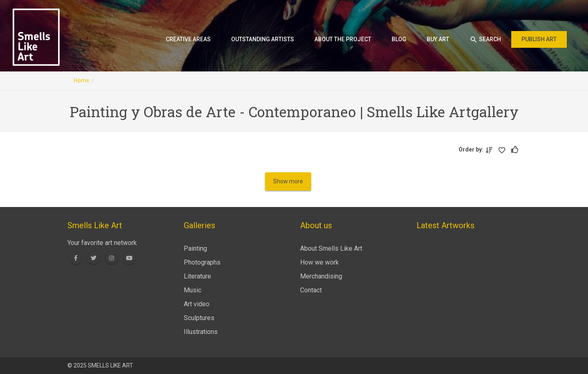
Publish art (539, 39)
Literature (197, 276)
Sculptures (199, 318)
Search (485, 40)
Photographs (202, 262)
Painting (195, 248)
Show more (288, 181)
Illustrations (201, 332)
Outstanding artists (263, 39)
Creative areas (188, 39)
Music (193, 290)
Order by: (472, 149)
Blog (399, 39)
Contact (311, 290)
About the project (343, 39)
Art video (197, 304)
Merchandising (321, 276)
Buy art (438, 39)
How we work (320, 262)
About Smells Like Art (331, 248)
